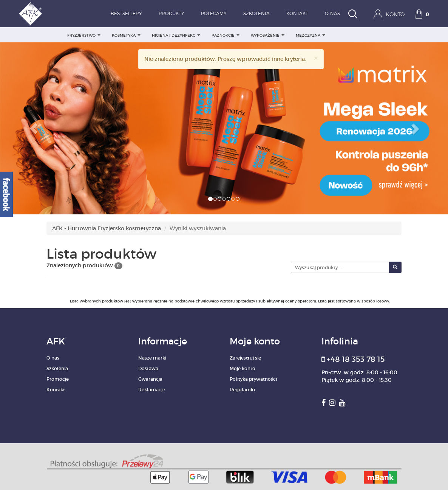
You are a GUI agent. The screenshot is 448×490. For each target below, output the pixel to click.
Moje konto (243, 368)
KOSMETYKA (126, 35)
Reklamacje (152, 390)
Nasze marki (152, 358)
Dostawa (148, 368)
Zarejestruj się (245, 358)
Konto (389, 14)
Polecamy (214, 14)
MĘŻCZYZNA (311, 35)
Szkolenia (256, 14)
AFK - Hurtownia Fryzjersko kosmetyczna (107, 228)
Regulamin (242, 390)
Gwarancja (150, 379)
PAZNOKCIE (226, 35)
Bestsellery (126, 14)
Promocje (58, 379)
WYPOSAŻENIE (268, 35)
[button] (34, 128)
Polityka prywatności (253, 379)
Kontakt (297, 14)
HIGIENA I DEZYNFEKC (176, 35)
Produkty (171, 14)
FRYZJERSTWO (84, 35)
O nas (332, 14)
